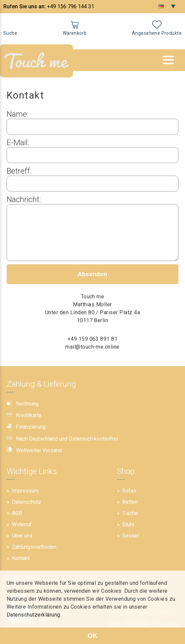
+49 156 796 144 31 (71, 6)
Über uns (22, 536)
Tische (130, 513)
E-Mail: (18, 143)
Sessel (131, 536)
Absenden (92, 284)
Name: (18, 114)
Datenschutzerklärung (33, 615)
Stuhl (128, 524)
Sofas (129, 491)
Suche (10, 33)
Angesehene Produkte (157, 33)
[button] (168, 60)
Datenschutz (27, 502)
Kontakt (21, 558)
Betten (130, 502)
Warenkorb (75, 33)
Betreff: (19, 171)
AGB (17, 513)
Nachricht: (24, 199)
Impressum (25, 491)
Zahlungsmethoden (34, 547)
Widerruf (22, 524)
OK (92, 636)
